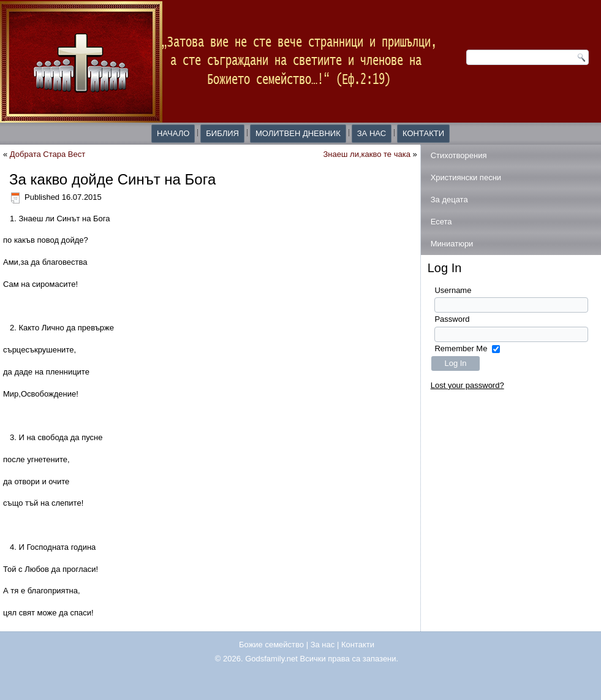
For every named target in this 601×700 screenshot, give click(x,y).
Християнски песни (466, 177)
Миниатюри (452, 244)
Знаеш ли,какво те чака (367, 154)
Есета (441, 222)
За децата (449, 200)
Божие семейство (271, 645)
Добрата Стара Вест (47, 154)
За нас (372, 133)
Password (452, 319)
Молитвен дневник (298, 133)
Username (453, 290)
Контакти (423, 133)
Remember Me (461, 348)
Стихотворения (459, 155)
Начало (173, 133)
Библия (222, 133)
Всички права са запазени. (350, 659)
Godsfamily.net (271, 659)
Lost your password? (467, 385)
